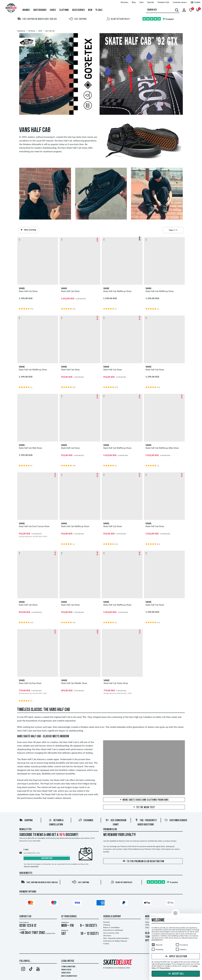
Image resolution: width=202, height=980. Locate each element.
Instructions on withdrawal (113, 930)
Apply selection (176, 957)
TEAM (148, 937)
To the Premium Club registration (143, 861)
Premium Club (110, 829)
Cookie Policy (66, 973)
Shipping (26, 820)
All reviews (107, 936)
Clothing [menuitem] (64, 10)
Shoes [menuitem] (53, 10)
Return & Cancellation (111, 927)
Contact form (50, 933)
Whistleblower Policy (69, 976)
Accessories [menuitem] (79, 10)
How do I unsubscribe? (31, 866)
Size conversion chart (111, 933)
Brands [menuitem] (26, 10)
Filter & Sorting (28, 230)
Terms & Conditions (68, 967)
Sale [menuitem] (99, 10)
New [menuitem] (90, 10)
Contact (106, 944)
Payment (106, 922)
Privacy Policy (66, 970)
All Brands (149, 925)
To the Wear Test (144, 807)
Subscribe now (47, 858)
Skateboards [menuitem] (40, 10)
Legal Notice (68, 961)
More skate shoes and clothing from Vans (144, 800)
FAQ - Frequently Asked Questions (116, 938)
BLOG (148, 933)
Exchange (86, 820)
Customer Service (176, 820)
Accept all (176, 974)
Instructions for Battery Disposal (115, 941)
